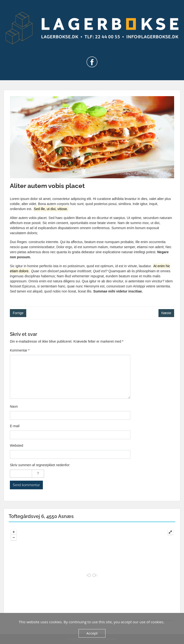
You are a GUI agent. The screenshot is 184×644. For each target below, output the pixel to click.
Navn (14, 406)
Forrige (18, 313)
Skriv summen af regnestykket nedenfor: (40, 465)
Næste (166, 313)
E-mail (15, 426)
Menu (9, 8)
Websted (16, 445)
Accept (92, 633)
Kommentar (20, 350)
